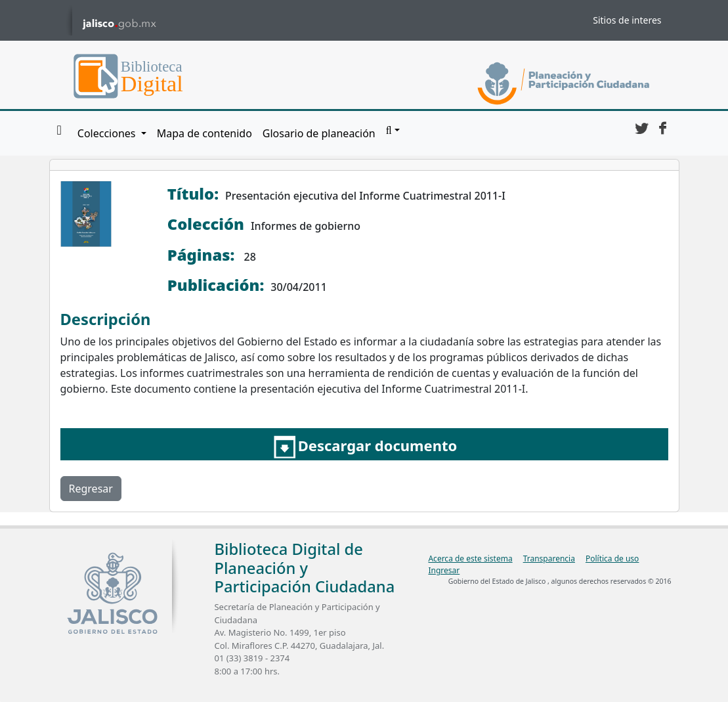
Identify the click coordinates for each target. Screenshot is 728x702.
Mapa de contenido (204, 133)
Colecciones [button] (108, 133)
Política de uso (612, 559)
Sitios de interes (627, 20)
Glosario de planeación (319, 133)
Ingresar (444, 570)
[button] (393, 131)
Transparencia (549, 559)
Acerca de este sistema (470, 559)
